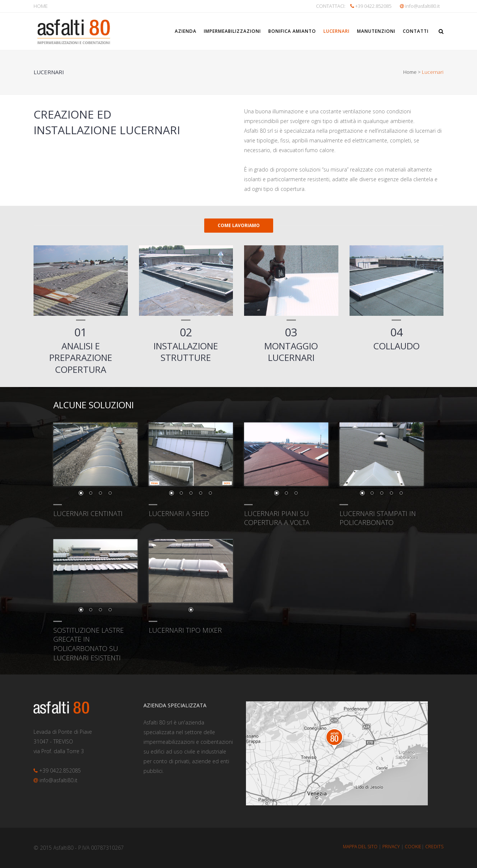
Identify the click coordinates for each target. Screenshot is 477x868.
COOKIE (413, 847)
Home (410, 72)
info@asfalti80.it (422, 6)
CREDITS (434, 847)
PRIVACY (391, 847)
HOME (41, 6)
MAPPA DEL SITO (360, 847)
